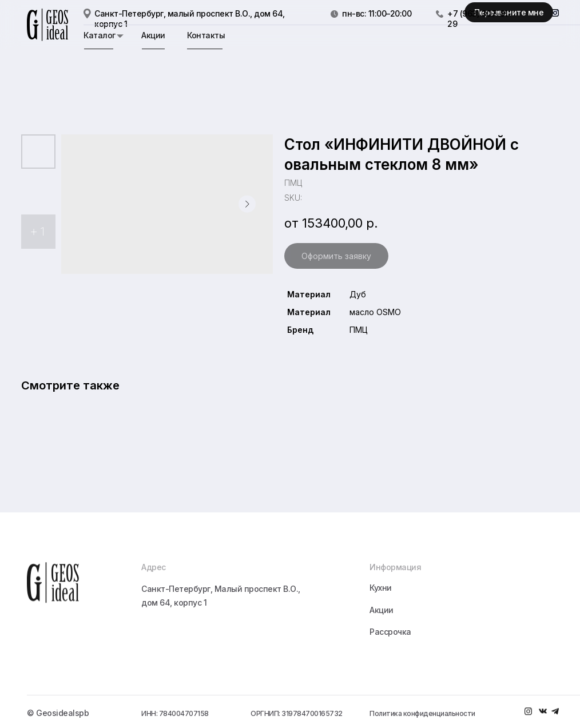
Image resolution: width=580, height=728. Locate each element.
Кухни (381, 630)
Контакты (206, 35)
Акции (153, 35)
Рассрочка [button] (390, 674)
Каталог (100, 35)
